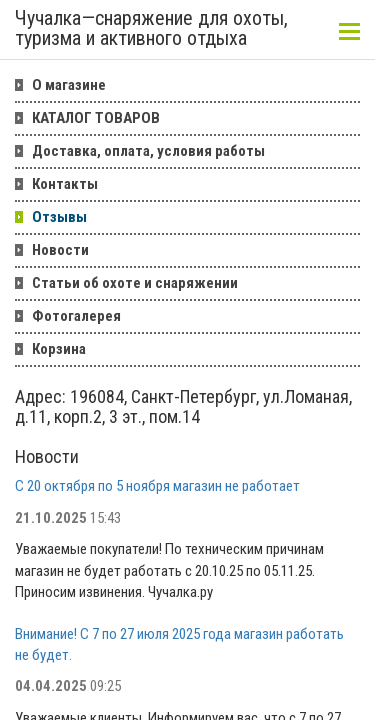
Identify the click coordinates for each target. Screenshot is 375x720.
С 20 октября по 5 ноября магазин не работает (157, 486)
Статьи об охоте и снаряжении (135, 283)
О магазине (69, 85)
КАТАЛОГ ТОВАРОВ (96, 118)
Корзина (59, 349)
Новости (60, 250)
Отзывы (59, 217)
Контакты (65, 184)
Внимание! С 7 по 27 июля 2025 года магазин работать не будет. (179, 644)
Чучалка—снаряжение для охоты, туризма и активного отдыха (151, 29)
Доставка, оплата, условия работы (148, 151)
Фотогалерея (76, 316)
